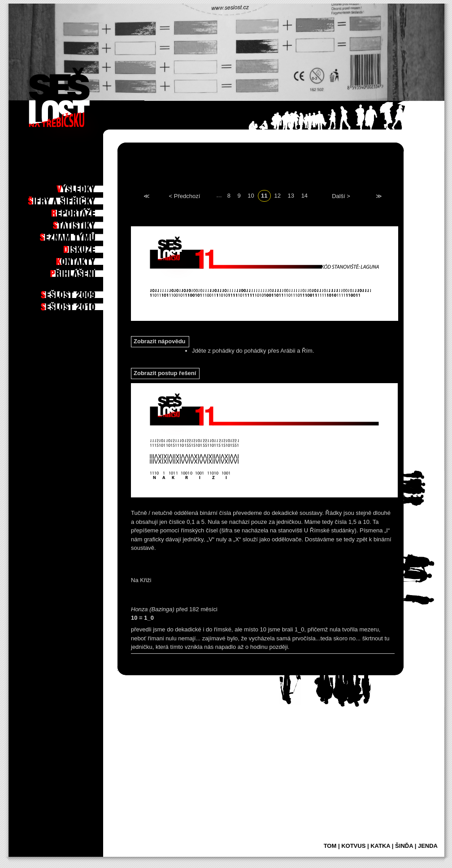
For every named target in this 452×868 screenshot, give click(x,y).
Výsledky (87, 186)
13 (291, 195)
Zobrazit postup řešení (165, 373)
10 (251, 195)
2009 (93, 292)
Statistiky (87, 223)
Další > (341, 196)
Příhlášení (86, 271)
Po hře (91, 174)
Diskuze (89, 247)
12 (278, 195)
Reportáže (86, 211)
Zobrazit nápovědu (160, 341)
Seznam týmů (83, 235)
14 (304, 195)
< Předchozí (185, 196)
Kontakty (87, 259)
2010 (93, 304)
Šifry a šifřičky (79, 199)
